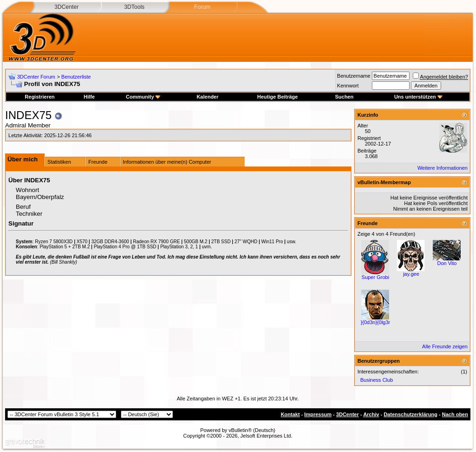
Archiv (371, 414)
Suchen (344, 97)
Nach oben (455, 414)
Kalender (208, 97)
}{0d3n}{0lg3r (376, 322)
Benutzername (354, 76)
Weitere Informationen (443, 168)
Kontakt (290, 414)
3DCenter (66, 7)
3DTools (134, 7)
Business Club (377, 380)
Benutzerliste (76, 77)
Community (143, 97)
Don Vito (447, 263)
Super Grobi (375, 277)
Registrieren (40, 97)
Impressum (318, 414)
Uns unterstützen (418, 97)
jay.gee (411, 274)
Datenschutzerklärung (410, 414)
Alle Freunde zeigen (445, 346)
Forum (202, 7)
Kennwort (348, 86)
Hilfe (89, 97)
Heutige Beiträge (277, 97)
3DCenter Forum (36, 77)
